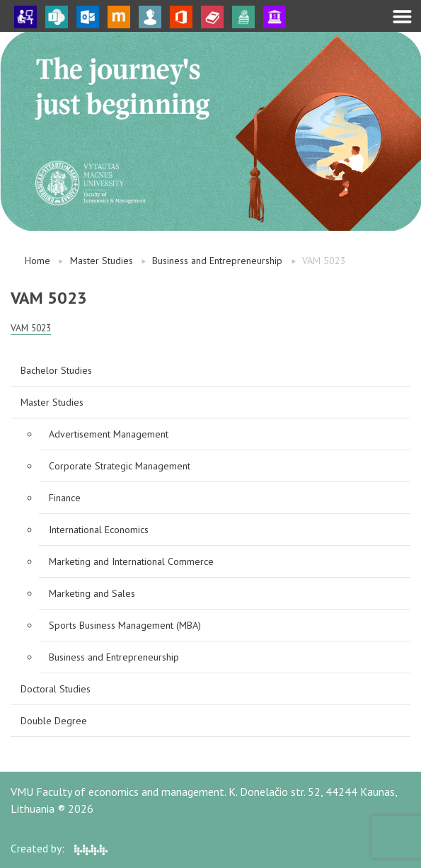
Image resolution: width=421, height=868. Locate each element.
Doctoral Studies (56, 689)
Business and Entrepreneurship (217, 261)
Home (38, 261)
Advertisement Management (109, 434)
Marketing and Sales (92, 593)
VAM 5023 (31, 328)
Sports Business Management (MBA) (125, 625)
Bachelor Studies (56, 370)
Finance (65, 498)
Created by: (59, 848)
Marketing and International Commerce (131, 561)
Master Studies (102, 261)
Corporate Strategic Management (120, 466)
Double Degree (54, 721)
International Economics (99, 530)
